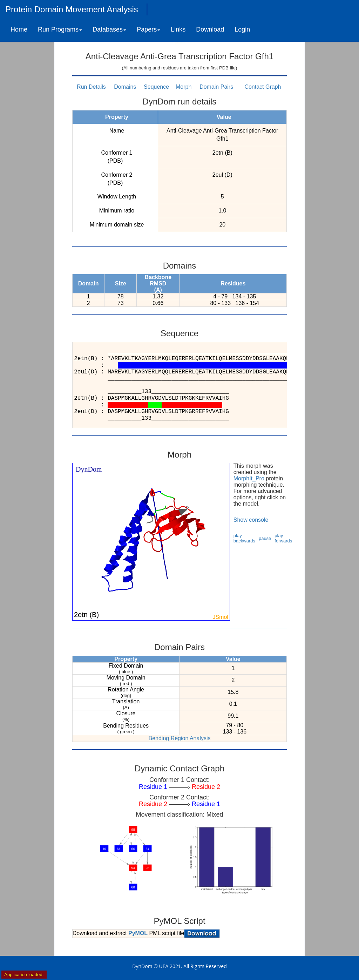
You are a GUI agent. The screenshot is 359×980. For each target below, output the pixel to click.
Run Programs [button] (60, 29)
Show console (251, 520)
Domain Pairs (216, 87)
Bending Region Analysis (179, 738)
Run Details (91, 87)
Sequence (156, 87)
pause (265, 538)
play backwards (244, 538)
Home (19, 29)
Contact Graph (263, 87)
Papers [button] (148, 29)
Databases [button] (109, 29)
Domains (125, 87)
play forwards (283, 538)
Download (210, 29)
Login (242, 29)
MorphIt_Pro (249, 478)
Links (178, 29)
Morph (184, 87)
